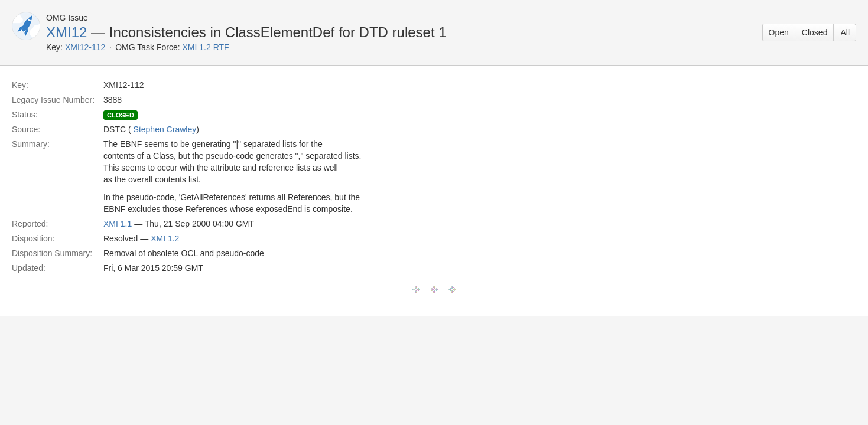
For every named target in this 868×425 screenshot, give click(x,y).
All (845, 32)
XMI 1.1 (118, 224)
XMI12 (66, 32)
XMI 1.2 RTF (206, 47)
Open (779, 32)
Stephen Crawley (165, 129)
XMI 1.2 (165, 238)
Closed (815, 32)
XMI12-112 (85, 47)
